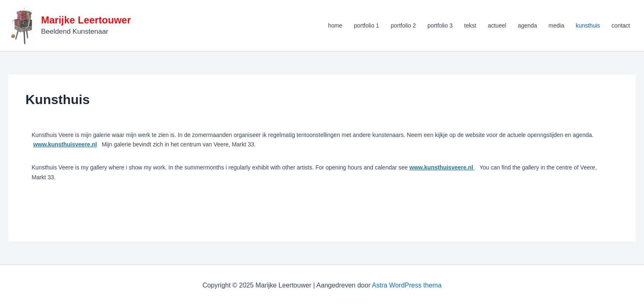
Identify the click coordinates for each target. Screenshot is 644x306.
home (335, 25)
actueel (497, 25)
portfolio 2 (403, 25)
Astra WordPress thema (407, 285)
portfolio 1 (367, 25)
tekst (470, 25)
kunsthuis (588, 25)
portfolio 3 (440, 25)
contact (621, 25)
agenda (528, 25)
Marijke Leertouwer (86, 20)
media (557, 25)
